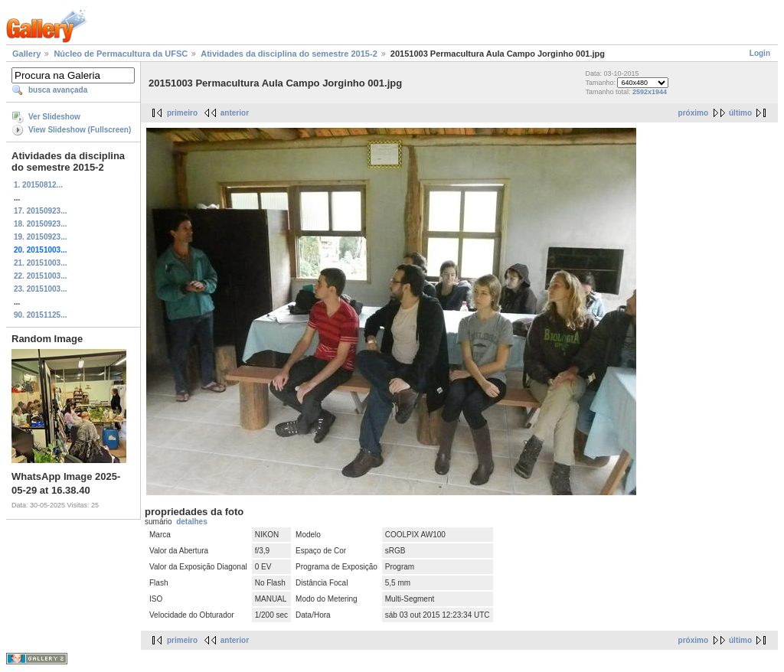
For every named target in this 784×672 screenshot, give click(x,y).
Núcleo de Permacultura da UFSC (121, 54)
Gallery (26, 54)
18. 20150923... (41, 224)
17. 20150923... (41, 211)
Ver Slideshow (54, 117)
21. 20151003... (41, 263)
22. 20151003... (41, 276)
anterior (235, 113)
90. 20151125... (41, 315)
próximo (693, 113)
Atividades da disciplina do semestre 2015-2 (289, 54)
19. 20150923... (41, 237)
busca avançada (58, 90)
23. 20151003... (41, 289)
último (740, 113)
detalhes (192, 522)
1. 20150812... (38, 185)
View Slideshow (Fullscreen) (80, 130)
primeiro (182, 113)
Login (760, 53)
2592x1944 (650, 92)
